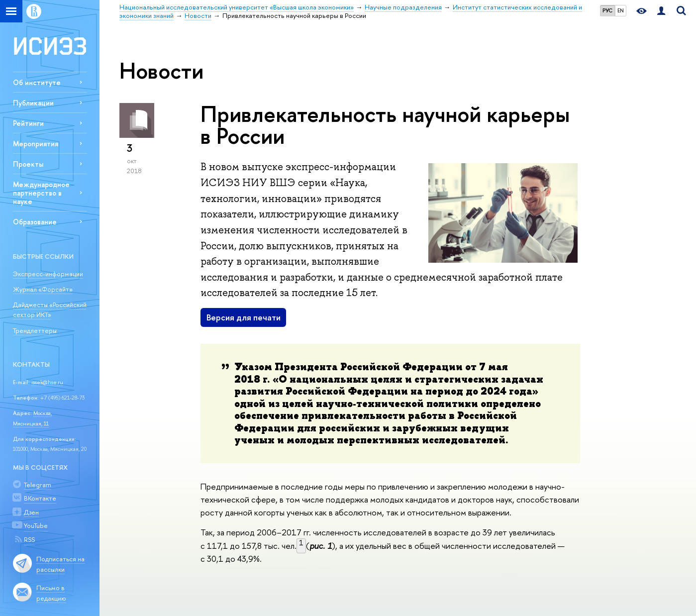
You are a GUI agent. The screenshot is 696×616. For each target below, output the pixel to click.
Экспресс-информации (48, 274)
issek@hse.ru (47, 382)
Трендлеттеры (35, 330)
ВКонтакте (40, 498)
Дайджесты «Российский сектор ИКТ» (50, 310)
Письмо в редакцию (51, 593)
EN (621, 10)
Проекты (28, 164)
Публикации (33, 103)
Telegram (38, 485)
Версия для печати (244, 317)
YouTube (36, 525)
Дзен (31, 512)
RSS (29, 539)
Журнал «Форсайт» (43, 289)
